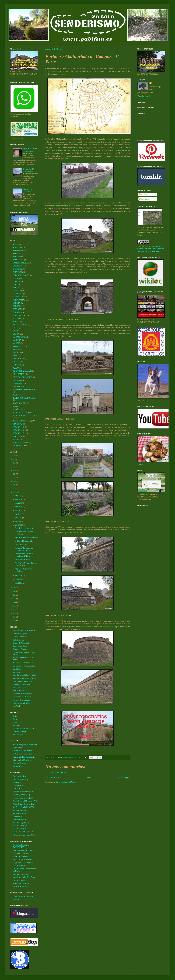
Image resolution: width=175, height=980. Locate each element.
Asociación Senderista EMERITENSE (21, 846)
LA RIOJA (17, 331)
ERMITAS (17, 288)
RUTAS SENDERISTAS (22, 421)
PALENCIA (17, 368)
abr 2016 (19, 525)
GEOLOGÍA (17, 309)
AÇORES (16, 244)
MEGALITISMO (19, 346)
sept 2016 (19, 507)
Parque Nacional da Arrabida (23, 728)
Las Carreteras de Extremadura (24, 666)
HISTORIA (17, 319)
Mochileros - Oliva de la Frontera (25, 877)
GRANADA (17, 312)
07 (14, 617)
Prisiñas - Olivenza (20, 880)
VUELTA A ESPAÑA (21, 443)
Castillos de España (20, 634)
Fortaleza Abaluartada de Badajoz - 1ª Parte (24, 549)
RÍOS (15, 406)
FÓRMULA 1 (18, 294)
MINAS (16, 356)
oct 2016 (19, 503)
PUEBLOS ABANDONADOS (24, 390)
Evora (15, 722)
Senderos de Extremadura (22, 700)
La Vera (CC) (18, 789)
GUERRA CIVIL (19, 315)
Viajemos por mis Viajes (22, 703)
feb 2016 (19, 579)
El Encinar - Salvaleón (21, 856)
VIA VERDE (17, 436)
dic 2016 (19, 496)
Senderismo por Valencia (22, 697)
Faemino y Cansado (20, 649)
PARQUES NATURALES (22, 371)
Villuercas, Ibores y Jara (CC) (24, 835)
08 (14, 613)
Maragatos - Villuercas (21, 874)
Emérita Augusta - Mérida (22, 859)
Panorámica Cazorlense (21, 684)
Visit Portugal (18, 735)
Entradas (143, 194)
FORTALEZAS (18, 297)
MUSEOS (16, 362)
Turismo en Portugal (20, 732)
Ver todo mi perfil (144, 96)
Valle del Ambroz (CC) (21, 826)
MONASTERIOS (19, 359)
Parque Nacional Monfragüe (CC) (25, 801)
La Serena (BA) (18, 785)
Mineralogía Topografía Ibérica (24, 757)
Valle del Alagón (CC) (21, 823)
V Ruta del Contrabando (24, 541)
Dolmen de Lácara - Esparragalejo (30, 150)
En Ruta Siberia (18, 640)
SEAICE (16, 900)
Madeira (16, 725)
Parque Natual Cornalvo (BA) (24, 804)
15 (14, 588)
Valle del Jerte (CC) (20, 829)
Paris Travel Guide (20, 688)
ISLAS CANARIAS (20, 325)
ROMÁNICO (18, 409)
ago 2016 (19, 510)
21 (14, 474)
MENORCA (17, 349)
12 (14, 599)
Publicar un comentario (57, 772)
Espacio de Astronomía (21, 643)
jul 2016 (19, 514)
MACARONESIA (19, 337)
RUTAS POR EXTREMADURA (25, 416)
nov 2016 (19, 499)
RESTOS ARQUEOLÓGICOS (24, 398)
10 (14, 606)
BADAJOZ (17, 257)
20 (14, 478)
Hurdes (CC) (17, 782)
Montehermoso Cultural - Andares (25, 675)
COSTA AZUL (18, 278)
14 (14, 591)
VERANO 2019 (19, 427)
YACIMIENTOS (19, 446)
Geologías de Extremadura (22, 751)
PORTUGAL (17, 383)
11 (14, 602)
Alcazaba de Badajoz (23, 560)
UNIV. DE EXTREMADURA (24, 896)
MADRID (16, 343)
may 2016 (19, 521)
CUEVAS (16, 284)
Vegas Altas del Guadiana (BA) (24, 832)
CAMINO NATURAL (21, 263)
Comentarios (145, 199)
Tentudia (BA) (18, 816)
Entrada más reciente (54, 778)
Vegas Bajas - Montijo (21, 886)
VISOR (15, 439)
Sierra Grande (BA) (20, 813)
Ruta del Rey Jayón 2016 (24, 528)
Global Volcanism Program (23, 754)
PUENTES (17, 395)
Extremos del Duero (20, 646)
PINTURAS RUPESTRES (22, 377)
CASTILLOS (18, 266)
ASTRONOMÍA (19, 250)
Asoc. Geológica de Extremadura (25, 745)
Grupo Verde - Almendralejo (23, 863)
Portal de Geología (20, 763)
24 (14, 463)
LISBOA (16, 334)
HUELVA (16, 322)
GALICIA (16, 303)
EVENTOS (17, 291)
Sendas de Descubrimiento (22, 694)
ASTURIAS (17, 254)
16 (14, 492)
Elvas (15, 719)
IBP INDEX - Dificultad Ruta (24, 663)
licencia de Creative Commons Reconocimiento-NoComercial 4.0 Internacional (151, 249)
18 (14, 485)
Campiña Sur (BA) (20, 776)
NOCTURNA (18, 365)
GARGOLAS (18, 306)
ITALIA (16, 328)
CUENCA (16, 281)
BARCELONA (18, 260)
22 (14, 470)
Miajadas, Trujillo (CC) (21, 795)
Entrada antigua (123, 778)
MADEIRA (17, 340)
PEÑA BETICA (19, 374)
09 (14, 610)
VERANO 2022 (19, 433)
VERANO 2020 (19, 430)
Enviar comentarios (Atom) (66, 782)
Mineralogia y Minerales (22, 760)
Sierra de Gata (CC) (20, 810)
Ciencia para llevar (20, 637)
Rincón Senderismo (20, 691)
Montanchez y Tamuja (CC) (23, 798)
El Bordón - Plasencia (21, 853)
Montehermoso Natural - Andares (25, 678)
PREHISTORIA (19, 386)
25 (14, 459)
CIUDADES (17, 272)
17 (14, 489)
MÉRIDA (16, 353)
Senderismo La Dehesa (21, 883)
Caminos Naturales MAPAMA (24, 631)
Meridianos (17, 672)
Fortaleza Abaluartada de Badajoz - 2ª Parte (24, 555)
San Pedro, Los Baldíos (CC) (23, 807)
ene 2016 (19, 583)
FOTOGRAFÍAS (19, 300)
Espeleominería (18, 748)
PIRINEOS (17, 380)
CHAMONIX (18, 269)
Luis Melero (17, 669)
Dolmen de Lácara (22, 545)
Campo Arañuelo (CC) (21, 779)
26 (14, 456)
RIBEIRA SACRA (20, 403)
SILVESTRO (17, 424)
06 (14, 621)
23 (14, 467)
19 (14, 481)
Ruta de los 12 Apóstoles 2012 (29, 170)
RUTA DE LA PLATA (21, 413)
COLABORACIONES (21, 275)
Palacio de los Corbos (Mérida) (26, 537)
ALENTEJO (17, 247)
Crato (15, 716)
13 (14, 595)
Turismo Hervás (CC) (21, 819)
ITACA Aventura (19, 866)
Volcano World (18, 766)
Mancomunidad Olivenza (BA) (24, 792)
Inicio (89, 778)
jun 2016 (19, 518)
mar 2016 (19, 576)
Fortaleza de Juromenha (28, 191)
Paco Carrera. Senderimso (22, 681)
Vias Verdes (17, 706)
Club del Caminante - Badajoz (24, 850)
